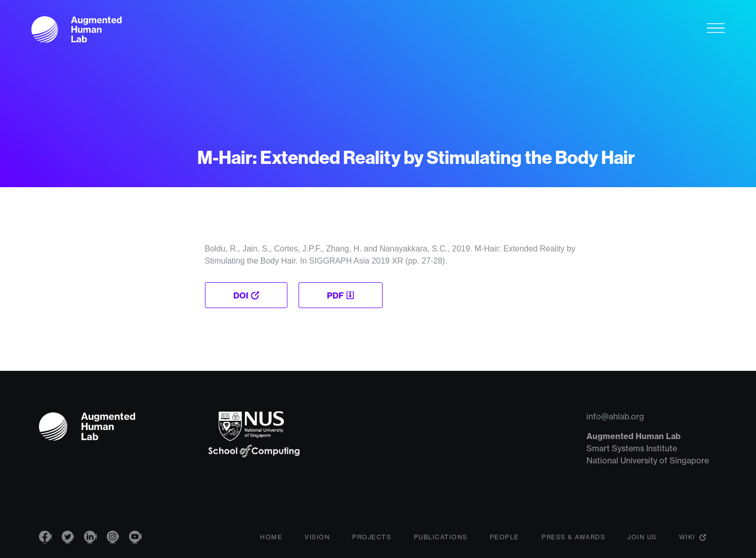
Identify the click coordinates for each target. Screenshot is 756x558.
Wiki (687, 540)
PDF (336, 295)
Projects (372, 540)
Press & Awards (573, 540)
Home (271, 540)
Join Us (642, 540)
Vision (317, 540)
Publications (441, 540)
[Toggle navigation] (716, 30)
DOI (241, 295)
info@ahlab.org (615, 416)
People (505, 540)
